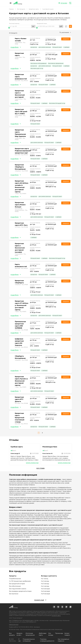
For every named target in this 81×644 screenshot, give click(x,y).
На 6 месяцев (45, 591)
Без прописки (14, 594)
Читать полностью (32, 463)
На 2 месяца (45, 581)
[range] (22, 26)
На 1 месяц (45, 579)
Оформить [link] (66, 39)
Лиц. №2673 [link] (23, 194)
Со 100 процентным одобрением (20, 581)
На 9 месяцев (45, 594)
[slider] (22, 28)
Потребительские (15, 579)
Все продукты (21, 9)
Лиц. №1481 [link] (25, 171)
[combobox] (65, 32)
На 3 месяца (45, 584)
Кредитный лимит (42, 23)
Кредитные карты (34, 9)
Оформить (66, 91)
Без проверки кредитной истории (20, 591)
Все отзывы (41, 468)
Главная (11, 9)
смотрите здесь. (56, 615)
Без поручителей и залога (18, 589)
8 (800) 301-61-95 (14, 624)
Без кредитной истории (17, 584)
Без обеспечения (15, 586)
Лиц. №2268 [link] (25, 227)
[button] (11, 3)
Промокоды (59, 633)
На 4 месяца (45, 586)
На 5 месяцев (45, 589)
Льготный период (14, 23)
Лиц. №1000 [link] (24, 81)
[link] (54, 607)
